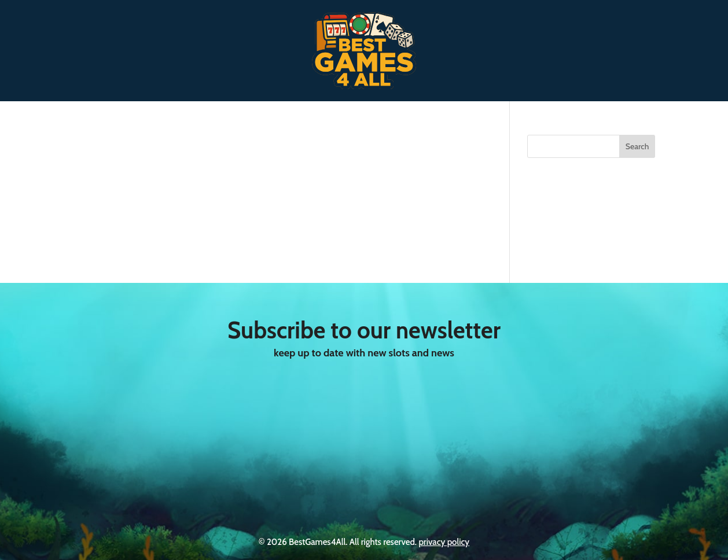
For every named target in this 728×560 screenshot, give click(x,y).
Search (637, 146)
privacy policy (444, 542)
